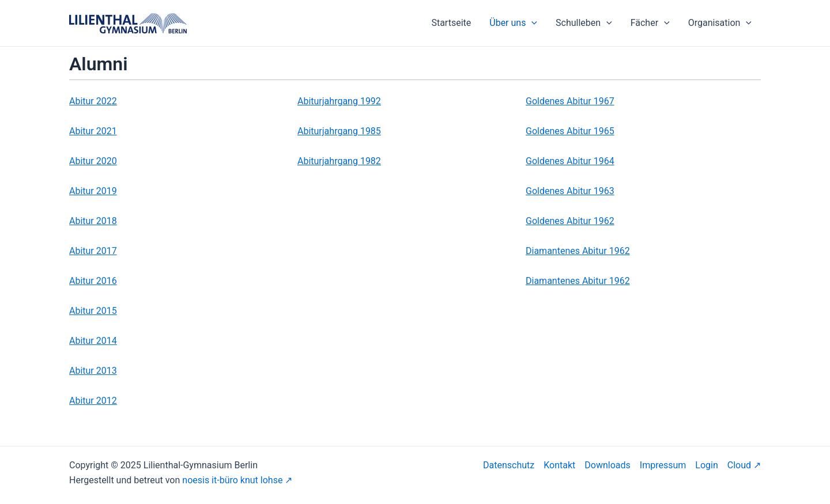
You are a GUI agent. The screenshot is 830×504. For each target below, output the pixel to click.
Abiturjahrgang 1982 (339, 161)
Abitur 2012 (93, 401)
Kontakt (559, 465)
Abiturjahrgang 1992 (339, 101)
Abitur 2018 (93, 221)
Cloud (739, 465)
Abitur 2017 (93, 251)
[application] (531, 23)
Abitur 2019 (93, 191)
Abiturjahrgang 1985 (339, 131)
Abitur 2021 (93, 131)
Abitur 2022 (93, 101)
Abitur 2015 (93, 311)
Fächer (650, 23)
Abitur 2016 (93, 281)
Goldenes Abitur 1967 (570, 101)
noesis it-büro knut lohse (232, 480)
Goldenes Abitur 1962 (570, 221)
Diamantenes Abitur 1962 (578, 251)
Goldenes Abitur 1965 (570, 131)
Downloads (607, 465)
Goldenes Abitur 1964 (570, 161)
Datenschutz (509, 465)
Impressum (663, 465)
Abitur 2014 (93, 341)
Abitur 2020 (93, 161)
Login (706, 465)
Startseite (451, 23)
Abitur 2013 (93, 371)
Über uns (513, 23)
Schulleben (584, 23)
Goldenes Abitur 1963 (570, 191)
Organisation (720, 23)
